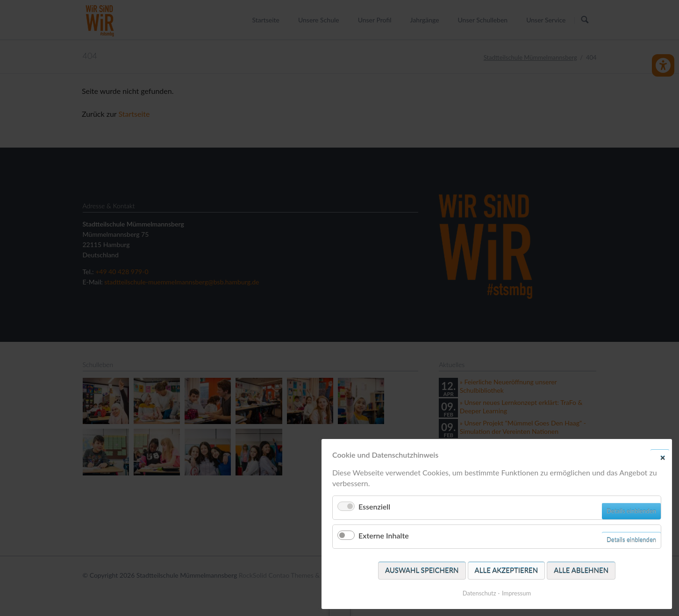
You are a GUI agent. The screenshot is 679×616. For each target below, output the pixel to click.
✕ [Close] (663, 457)
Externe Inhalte (384, 535)
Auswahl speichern (422, 570)
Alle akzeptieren (507, 570)
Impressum (516, 593)
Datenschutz (479, 593)
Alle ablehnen (581, 570)
